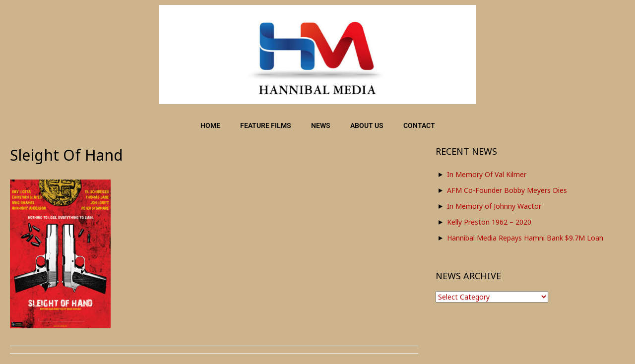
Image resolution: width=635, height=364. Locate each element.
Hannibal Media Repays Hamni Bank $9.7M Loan (525, 238)
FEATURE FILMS (266, 125)
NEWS (321, 125)
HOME (210, 125)
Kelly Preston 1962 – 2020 (489, 222)
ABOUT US (367, 125)
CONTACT (419, 125)
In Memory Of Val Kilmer (487, 174)
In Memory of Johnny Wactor (494, 206)
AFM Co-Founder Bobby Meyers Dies (507, 190)
